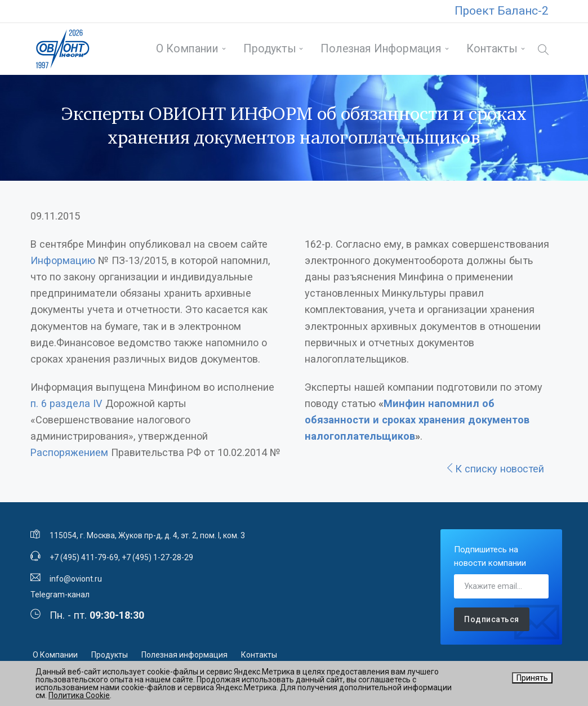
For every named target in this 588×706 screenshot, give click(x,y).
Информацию (63, 260)
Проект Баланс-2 (502, 11)
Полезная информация (381, 49)
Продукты (270, 49)
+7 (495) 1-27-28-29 (157, 557)
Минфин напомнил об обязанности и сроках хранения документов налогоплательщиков (417, 420)
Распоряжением (69, 452)
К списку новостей (495, 469)
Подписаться (492, 619)
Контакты (492, 49)
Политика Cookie (79, 695)
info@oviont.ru (76, 579)
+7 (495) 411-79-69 (84, 557)
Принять (532, 678)
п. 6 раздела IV (66, 403)
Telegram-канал (60, 595)
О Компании (187, 49)
